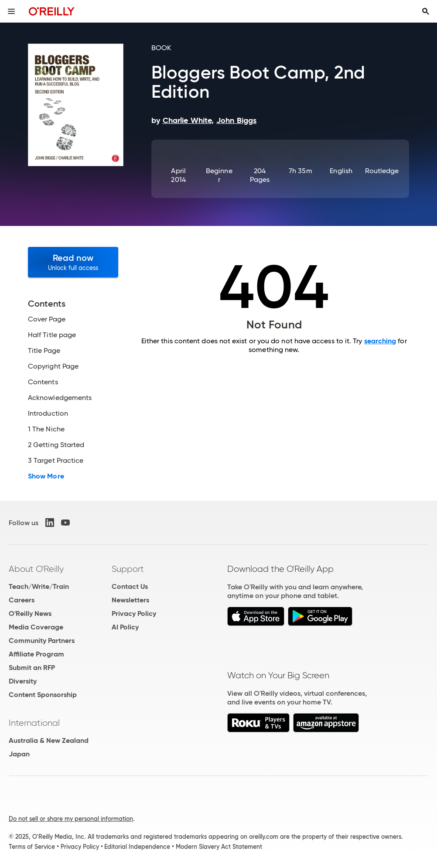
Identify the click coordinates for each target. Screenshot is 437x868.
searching (380, 341)
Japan (19, 754)
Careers (22, 600)
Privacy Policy (134, 613)
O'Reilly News (30, 613)
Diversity (23, 681)
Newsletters (130, 600)
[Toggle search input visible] (426, 11)
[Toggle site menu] (11, 11)
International (34, 723)
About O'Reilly (36, 569)
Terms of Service (32, 847)
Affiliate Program (36, 654)
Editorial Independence (137, 847)
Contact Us (130, 586)
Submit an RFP (32, 668)
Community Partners (42, 641)
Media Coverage (36, 627)
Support (128, 569)
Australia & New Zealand (49, 740)
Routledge (382, 171)
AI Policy (125, 627)
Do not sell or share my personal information (71, 819)
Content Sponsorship (43, 695)
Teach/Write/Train (39, 586)
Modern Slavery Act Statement (219, 847)
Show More (46, 476)
